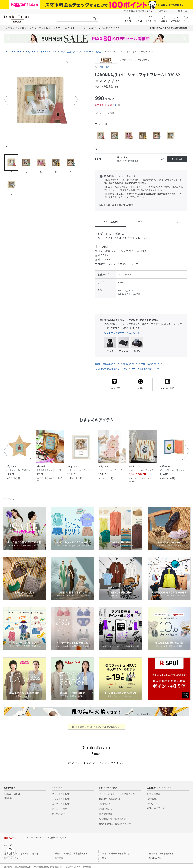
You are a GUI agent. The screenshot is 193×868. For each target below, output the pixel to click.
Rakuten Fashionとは (110, 795)
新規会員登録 (154, 790)
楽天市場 (183, 11)
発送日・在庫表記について (107, 360)
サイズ (141, 222)
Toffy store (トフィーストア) (38, 52)
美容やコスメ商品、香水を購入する (71, 850)
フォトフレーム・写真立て (91, 52)
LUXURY (8, 795)
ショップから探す (61, 795)
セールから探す (60, 805)
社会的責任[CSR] (73, 863)
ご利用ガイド (106, 800)
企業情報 (8, 863)
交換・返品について (150, 360)
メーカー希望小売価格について (145, 365)
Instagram (152, 800)
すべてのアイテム (61, 810)
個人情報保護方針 (23, 863)
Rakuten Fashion (13, 52)
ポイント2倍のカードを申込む (116, 850)
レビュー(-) (172, 222)
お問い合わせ (106, 805)
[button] (41, 100)
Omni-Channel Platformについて (115, 820)
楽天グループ (165, 11)
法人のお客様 (106, 810)
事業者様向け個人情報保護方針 (48, 863)
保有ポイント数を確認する (161, 850)
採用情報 (87, 863)
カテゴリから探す (61, 800)
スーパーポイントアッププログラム (117, 790)
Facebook (152, 795)
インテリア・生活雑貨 (65, 52)
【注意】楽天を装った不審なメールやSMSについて (97, 723)
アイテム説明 (110, 222)
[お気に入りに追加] (162, 159)
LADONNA (104, 67)
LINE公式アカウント (157, 804)
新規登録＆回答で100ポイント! (140, 11)
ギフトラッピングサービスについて (122, 333)
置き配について (130, 360)
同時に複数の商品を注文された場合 (111, 365)
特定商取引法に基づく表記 (113, 815)
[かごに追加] (177, 159)
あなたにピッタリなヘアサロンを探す (21, 850)
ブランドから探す (61, 790)
